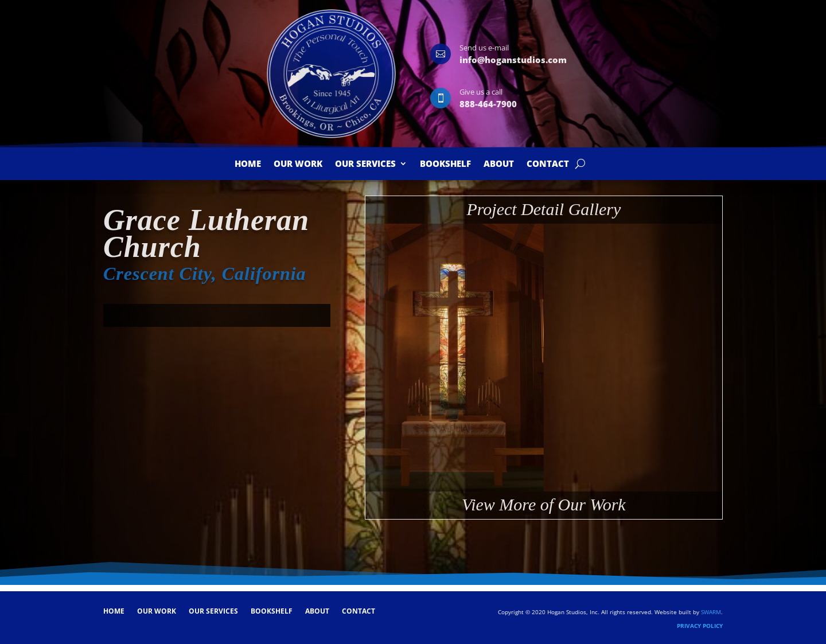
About (499, 164)
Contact (548, 164)
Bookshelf (445, 164)
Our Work (298, 164)
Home (248, 164)
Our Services (365, 164)
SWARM (711, 612)
